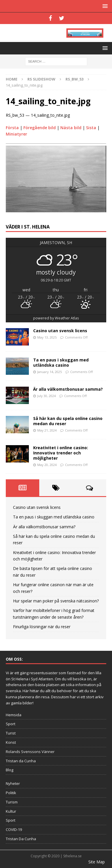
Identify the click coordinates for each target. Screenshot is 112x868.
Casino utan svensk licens (60, 331)
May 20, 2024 (47, 465)
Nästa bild (71, 128)
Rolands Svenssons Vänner (30, 752)
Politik (11, 793)
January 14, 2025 (50, 372)
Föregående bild (40, 128)
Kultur (11, 811)
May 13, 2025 (47, 337)
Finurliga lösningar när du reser (42, 627)
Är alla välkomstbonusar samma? (68, 389)
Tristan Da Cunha (21, 839)
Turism (12, 802)
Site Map (97, 862)
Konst (11, 742)
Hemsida (14, 715)
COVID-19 (14, 829)
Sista (91, 128)
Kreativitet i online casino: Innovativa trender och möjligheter (61, 453)
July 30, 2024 (46, 396)
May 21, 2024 (47, 430)
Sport (11, 724)
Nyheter (13, 783)
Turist (11, 733)
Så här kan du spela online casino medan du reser (68, 421)
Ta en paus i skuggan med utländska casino (61, 362)
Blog (10, 770)
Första (12, 128)
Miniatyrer (16, 134)
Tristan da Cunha (21, 761)
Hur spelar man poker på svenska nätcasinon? (56, 601)
